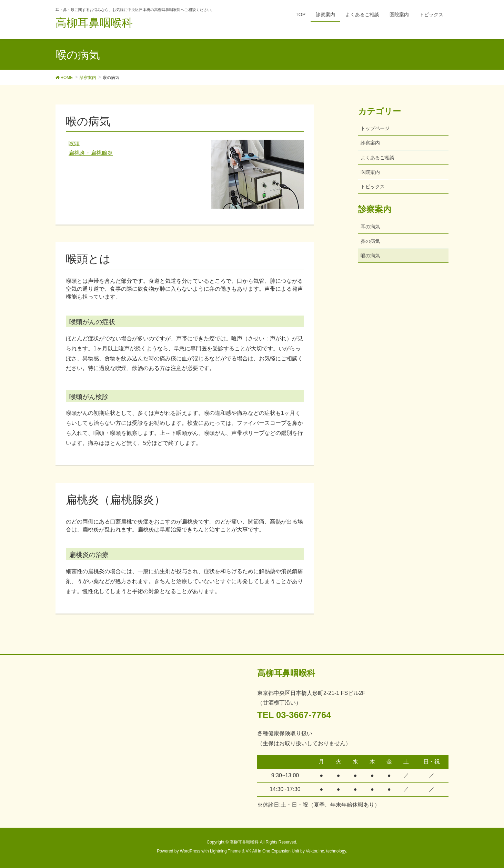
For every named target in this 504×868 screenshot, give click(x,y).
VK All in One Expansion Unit (273, 851)
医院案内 (370, 172)
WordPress (190, 851)
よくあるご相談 (377, 158)
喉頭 (74, 143)
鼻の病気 (370, 241)
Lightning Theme (225, 851)
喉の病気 (370, 256)
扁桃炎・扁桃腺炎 (91, 153)
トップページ (375, 128)
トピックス (373, 187)
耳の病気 (370, 227)
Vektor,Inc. (315, 851)
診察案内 (370, 143)
